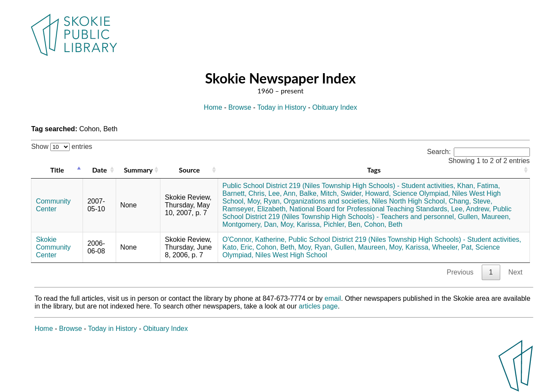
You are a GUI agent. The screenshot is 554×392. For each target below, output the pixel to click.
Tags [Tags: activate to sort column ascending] (374, 170)
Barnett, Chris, (244, 193)
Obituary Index (335, 107)
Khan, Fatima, (479, 186)
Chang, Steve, (470, 201)
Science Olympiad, (421, 193)
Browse (240, 107)
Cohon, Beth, (276, 247)
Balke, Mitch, (319, 193)
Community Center (53, 205)
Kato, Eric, (238, 247)
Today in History (282, 107)
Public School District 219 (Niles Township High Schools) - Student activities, (339, 186)
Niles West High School (291, 255)
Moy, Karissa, (301, 224)
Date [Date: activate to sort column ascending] (99, 170)
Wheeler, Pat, (453, 247)
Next (516, 272)
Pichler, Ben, (343, 224)
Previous (460, 272)
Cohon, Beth (383, 224)
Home (213, 107)
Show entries (62, 147)
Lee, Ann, (283, 193)
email (333, 298)
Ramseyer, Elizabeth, (255, 209)
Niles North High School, (409, 201)
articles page (318, 306)
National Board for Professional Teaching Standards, (369, 209)
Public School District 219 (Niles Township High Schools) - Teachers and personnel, (367, 213)
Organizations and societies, (327, 201)
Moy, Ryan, (265, 201)
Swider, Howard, (366, 193)
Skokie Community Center (53, 247)
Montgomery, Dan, (250, 224)
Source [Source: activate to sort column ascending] (189, 170)
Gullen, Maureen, (484, 217)
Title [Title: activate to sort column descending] (57, 170)
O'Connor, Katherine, (254, 239)
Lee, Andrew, (471, 209)
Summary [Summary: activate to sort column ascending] (138, 170)
